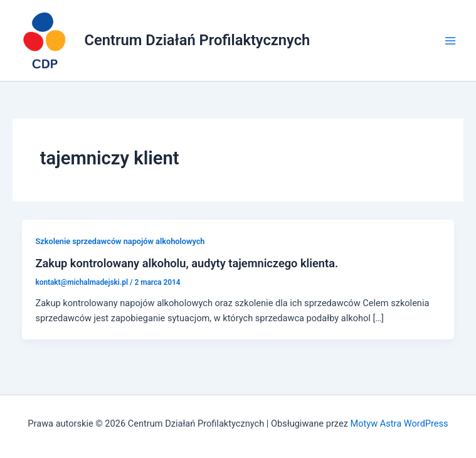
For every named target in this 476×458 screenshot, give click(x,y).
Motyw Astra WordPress (399, 423)
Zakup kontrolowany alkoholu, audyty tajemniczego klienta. (187, 263)
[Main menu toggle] (450, 41)
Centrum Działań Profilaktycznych (198, 40)
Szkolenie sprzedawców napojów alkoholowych (120, 241)
